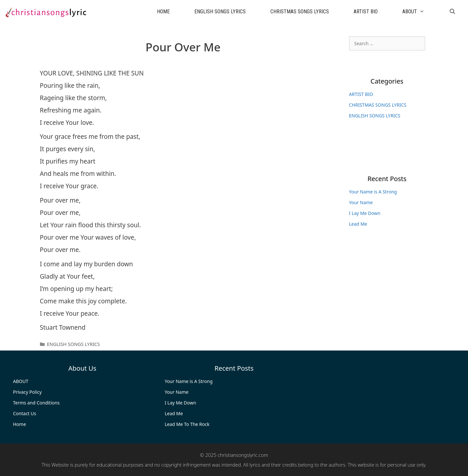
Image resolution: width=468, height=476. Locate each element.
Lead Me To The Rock (187, 424)
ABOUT (420, 12)
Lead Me (358, 224)
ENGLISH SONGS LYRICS (220, 12)
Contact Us (25, 413)
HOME (163, 12)
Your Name (361, 202)
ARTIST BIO (366, 12)
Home (19, 424)
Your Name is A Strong (373, 192)
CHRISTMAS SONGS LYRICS (300, 12)
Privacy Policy (27, 392)
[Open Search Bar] (452, 12)
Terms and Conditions (36, 403)
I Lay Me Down (365, 213)
